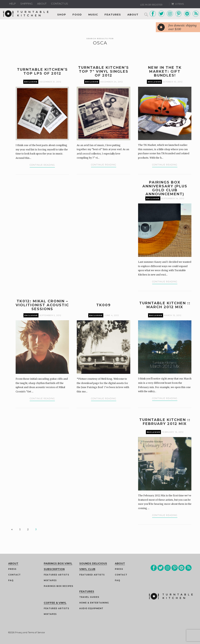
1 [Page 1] (20, 529)
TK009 (104, 305)
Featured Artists (56, 575)
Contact (14, 575)
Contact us (59, 4)
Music (93, 14)
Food (77, 14)
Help (12, 4)
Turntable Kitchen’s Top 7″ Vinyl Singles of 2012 (104, 71)
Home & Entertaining (94, 603)
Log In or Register (151, 5)
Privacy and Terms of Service (30, 632)
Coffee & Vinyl (55, 603)
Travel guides (89, 597)
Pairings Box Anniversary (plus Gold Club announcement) (165, 188)
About (42, 4)
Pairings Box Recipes (58, 586)
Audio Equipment (91, 608)
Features (113, 14)
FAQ (11, 580)
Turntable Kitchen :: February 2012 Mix (165, 422)
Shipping (26, 4)
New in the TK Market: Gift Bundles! (165, 71)
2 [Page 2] (28, 529)
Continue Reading (42, 165)
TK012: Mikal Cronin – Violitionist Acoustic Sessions (42, 305)
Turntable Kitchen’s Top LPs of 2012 (42, 71)
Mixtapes (50, 580)
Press (12, 569)
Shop (62, 14)
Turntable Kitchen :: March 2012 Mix (165, 305)
